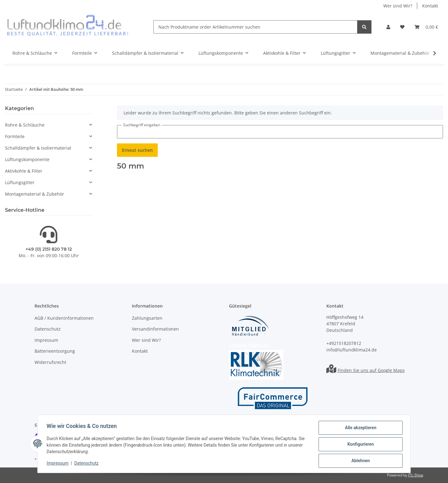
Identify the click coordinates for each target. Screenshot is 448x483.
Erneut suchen (137, 150)
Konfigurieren (359, 445)
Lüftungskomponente (27, 159)
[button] (388, 27)
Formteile (15, 136)
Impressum (58, 464)
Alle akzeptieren (359, 429)
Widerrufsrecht (50, 362)
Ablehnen (359, 461)
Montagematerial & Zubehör (35, 194)
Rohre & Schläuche (25, 125)
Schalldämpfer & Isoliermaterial (38, 148)
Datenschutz (87, 464)
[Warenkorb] (426, 27)
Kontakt (430, 6)
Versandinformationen (155, 329)
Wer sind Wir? (398, 6)
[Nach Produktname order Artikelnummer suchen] (255, 27)
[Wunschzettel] (402, 27)
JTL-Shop (416, 475)
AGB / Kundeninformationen (64, 318)
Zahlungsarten (147, 318)
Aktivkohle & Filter (24, 171)
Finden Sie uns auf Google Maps (371, 370)
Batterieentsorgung (55, 351)
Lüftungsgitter (20, 182)
